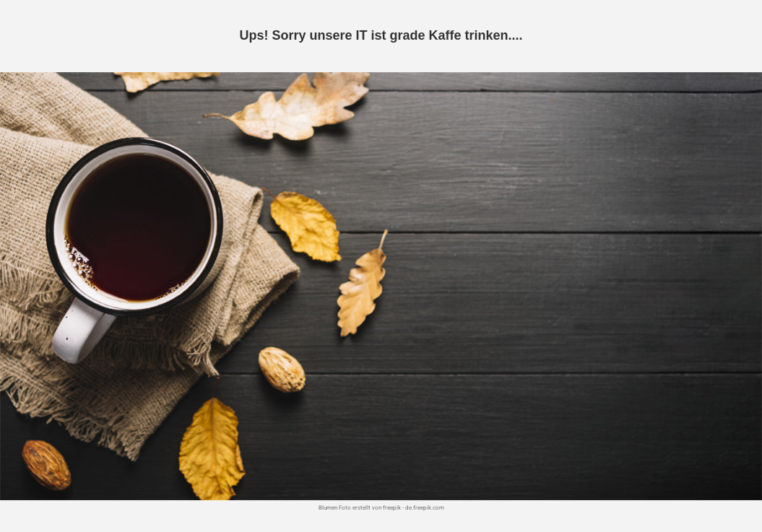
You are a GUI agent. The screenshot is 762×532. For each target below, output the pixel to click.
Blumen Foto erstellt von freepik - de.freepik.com (381, 508)
